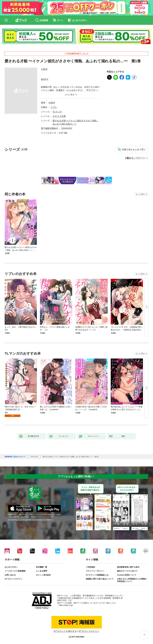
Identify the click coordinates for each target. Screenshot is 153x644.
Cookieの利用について (127, 575)
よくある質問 (42, 571)
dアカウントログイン (14, 579)
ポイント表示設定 (43, 575)
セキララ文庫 (59, 116)
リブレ (54, 107)
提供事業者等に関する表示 (128, 567)
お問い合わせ (10, 575)
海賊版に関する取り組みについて (100, 579)
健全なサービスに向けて (127, 571)
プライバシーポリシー (95, 571)
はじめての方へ (11, 567)
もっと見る (140, 194)
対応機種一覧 (42, 567)
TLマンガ (57, 112)
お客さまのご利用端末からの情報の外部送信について (132, 580)
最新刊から (142, 158)
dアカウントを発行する (65, 631)
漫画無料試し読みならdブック (15, 457)
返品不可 (45, 79)
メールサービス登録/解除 (15, 571)
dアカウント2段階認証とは (97, 575)
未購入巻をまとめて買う (134, 149)
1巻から (130, 158)
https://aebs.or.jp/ (66, 605)
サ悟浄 (44, 69)
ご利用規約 (90, 567)
